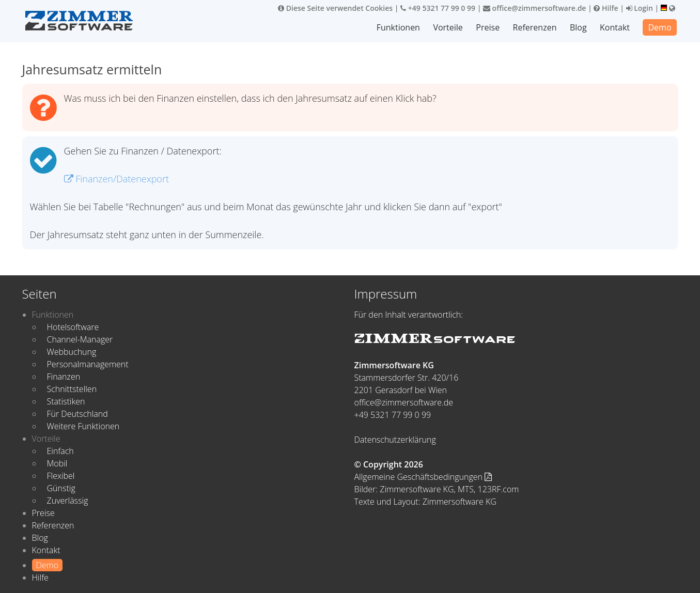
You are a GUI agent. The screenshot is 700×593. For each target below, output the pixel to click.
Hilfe (606, 8)
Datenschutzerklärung (395, 440)
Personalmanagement (88, 364)
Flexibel (61, 476)
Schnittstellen (72, 389)
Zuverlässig (68, 501)
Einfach (60, 451)
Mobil (57, 463)
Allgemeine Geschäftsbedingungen (423, 477)
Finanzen (64, 377)
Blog (578, 27)
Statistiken (66, 401)
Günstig (61, 488)
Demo (659, 27)
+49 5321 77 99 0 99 (438, 8)
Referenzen (535, 27)
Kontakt (615, 27)
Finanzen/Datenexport (116, 179)
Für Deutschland (77, 414)
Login (640, 8)
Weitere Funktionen (83, 426)
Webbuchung (72, 352)
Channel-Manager (80, 339)
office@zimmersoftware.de (534, 8)
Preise (488, 27)
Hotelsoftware (73, 327)
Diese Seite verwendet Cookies (335, 8)
